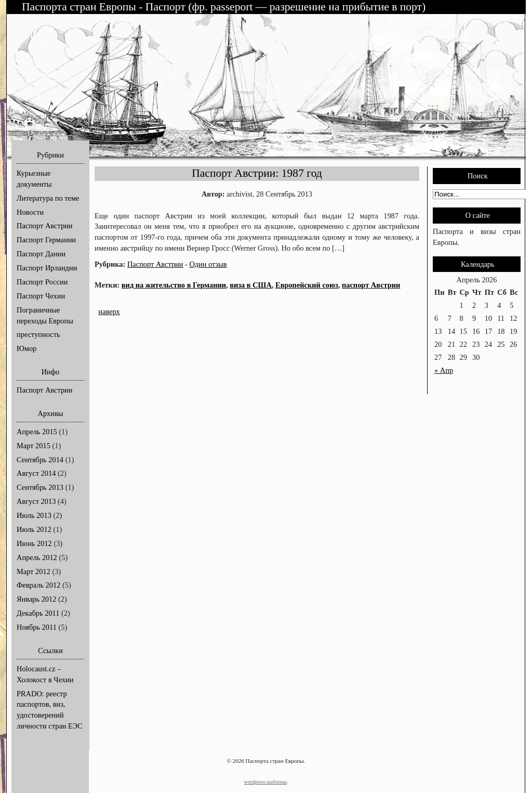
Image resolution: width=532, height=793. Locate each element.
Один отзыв (208, 264)
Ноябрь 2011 (37, 627)
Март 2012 (34, 571)
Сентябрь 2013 (40, 487)
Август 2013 (36, 501)
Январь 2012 (36, 599)
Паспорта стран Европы (80, 7)
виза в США (251, 285)
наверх (109, 311)
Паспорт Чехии (41, 296)
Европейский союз (307, 285)
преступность (38, 334)
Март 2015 (34, 446)
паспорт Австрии (371, 285)
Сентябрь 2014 (40, 460)
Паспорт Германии (46, 240)
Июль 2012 (34, 529)
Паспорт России (42, 282)
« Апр (444, 370)
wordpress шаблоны (265, 782)
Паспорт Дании (41, 254)
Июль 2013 (34, 515)
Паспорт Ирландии (47, 268)
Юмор (26, 348)
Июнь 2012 (34, 543)
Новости (30, 212)
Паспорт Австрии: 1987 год (257, 173)
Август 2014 (36, 473)
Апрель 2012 (37, 557)
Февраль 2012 (38, 585)
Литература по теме (48, 198)
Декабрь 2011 (38, 613)
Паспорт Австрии (45, 226)
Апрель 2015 (37, 432)
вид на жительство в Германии (174, 285)
